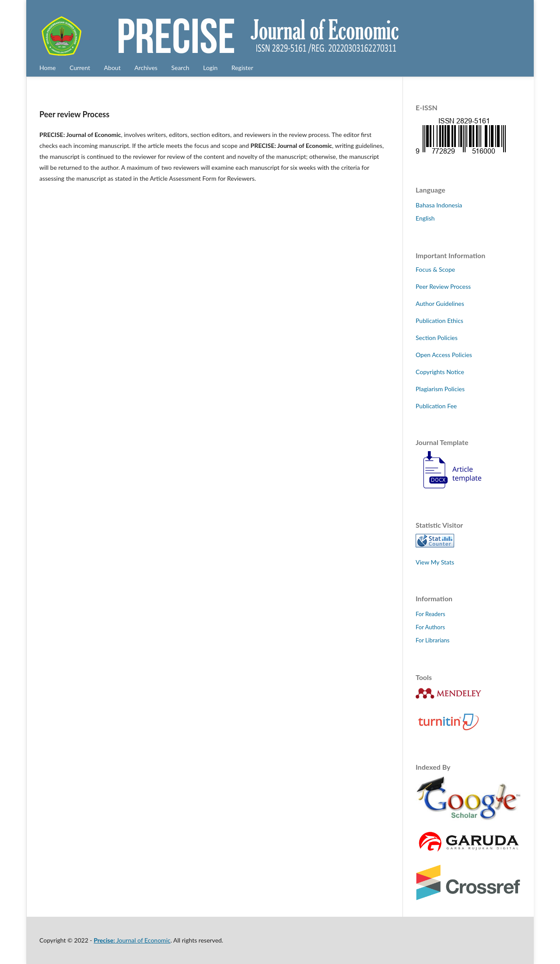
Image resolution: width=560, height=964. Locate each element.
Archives (146, 68)
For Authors (430, 627)
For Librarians (432, 640)
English (425, 218)
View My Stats (435, 562)
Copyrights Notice (440, 372)
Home (47, 68)
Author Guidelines (440, 303)
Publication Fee (436, 406)
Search (180, 68)
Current (80, 68)
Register (242, 68)
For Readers (430, 614)
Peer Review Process (443, 286)
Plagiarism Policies (440, 389)
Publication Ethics (439, 321)
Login (210, 68)
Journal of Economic (132, 940)
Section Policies (437, 338)
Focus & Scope (435, 269)
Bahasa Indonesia (439, 205)
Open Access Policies (444, 355)
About (112, 68)
